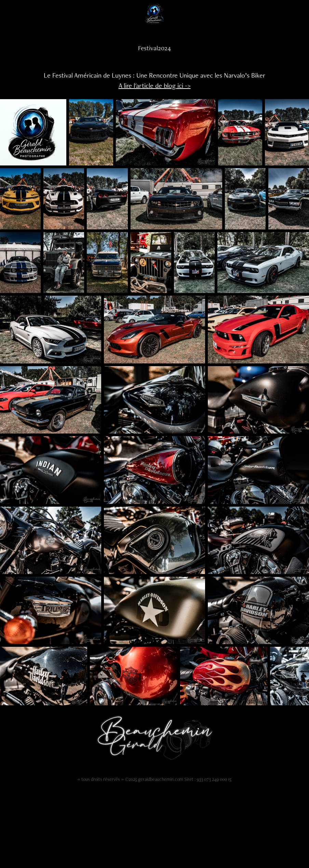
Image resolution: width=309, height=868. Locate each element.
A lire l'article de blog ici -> (155, 85)
